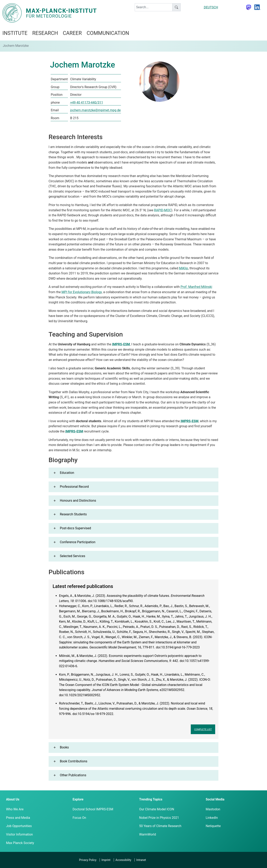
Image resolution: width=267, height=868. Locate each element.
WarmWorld (148, 834)
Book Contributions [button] (74, 761)
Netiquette (213, 826)
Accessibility (123, 860)
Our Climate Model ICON (157, 809)
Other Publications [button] (73, 775)
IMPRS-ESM (121, 344)
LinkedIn (212, 818)
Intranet (141, 860)
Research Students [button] (73, 514)
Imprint (106, 860)
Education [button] (67, 473)
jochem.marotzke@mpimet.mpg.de (95, 110)
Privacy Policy (88, 860)
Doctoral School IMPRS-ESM (93, 809)
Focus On (79, 818)
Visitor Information (19, 834)
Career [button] (72, 33)
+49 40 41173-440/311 (87, 103)
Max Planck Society (20, 843)
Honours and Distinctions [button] (78, 501)
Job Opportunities (19, 826)
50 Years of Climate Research (160, 826)
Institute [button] (15, 33)
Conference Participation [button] (78, 542)
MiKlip (184, 268)
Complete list (203, 729)
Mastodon (213, 809)
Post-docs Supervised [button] (76, 528)
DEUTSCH (211, 7)
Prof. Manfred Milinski (196, 287)
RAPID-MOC (163, 210)
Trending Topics (151, 799)
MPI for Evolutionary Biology (82, 292)
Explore (78, 799)
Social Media (215, 799)
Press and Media (18, 818)
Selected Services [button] (73, 556)
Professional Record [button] (74, 487)
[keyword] (154, 7)
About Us (13, 799)
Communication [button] (108, 33)
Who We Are (15, 809)
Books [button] (64, 747)
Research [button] (45, 33)
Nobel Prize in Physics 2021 (159, 818)
